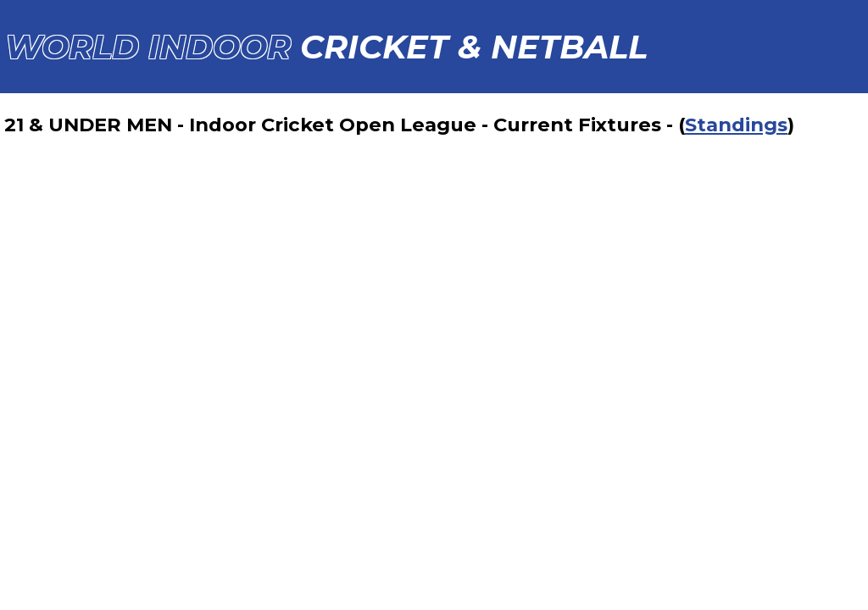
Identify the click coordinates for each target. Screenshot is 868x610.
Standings (736, 125)
